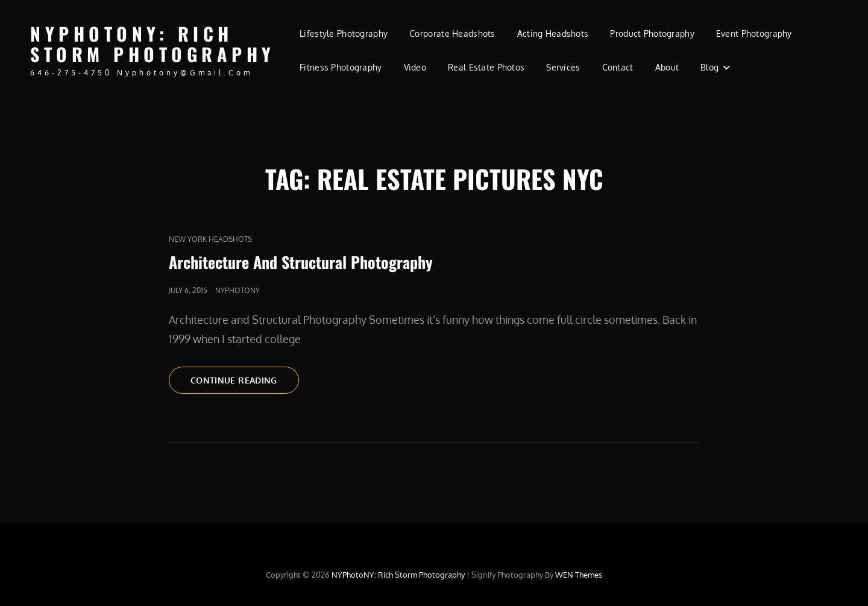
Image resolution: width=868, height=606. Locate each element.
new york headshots (210, 239)
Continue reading (245, 383)
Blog (709, 67)
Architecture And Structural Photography (301, 262)
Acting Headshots (553, 33)
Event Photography (754, 33)
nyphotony (237, 290)
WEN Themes (579, 575)
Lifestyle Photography (344, 33)
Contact (618, 67)
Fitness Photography (341, 67)
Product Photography (652, 33)
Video (415, 67)
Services (563, 67)
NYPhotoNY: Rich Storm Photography (153, 44)
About (667, 67)
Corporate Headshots (452, 33)
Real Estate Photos (486, 67)
